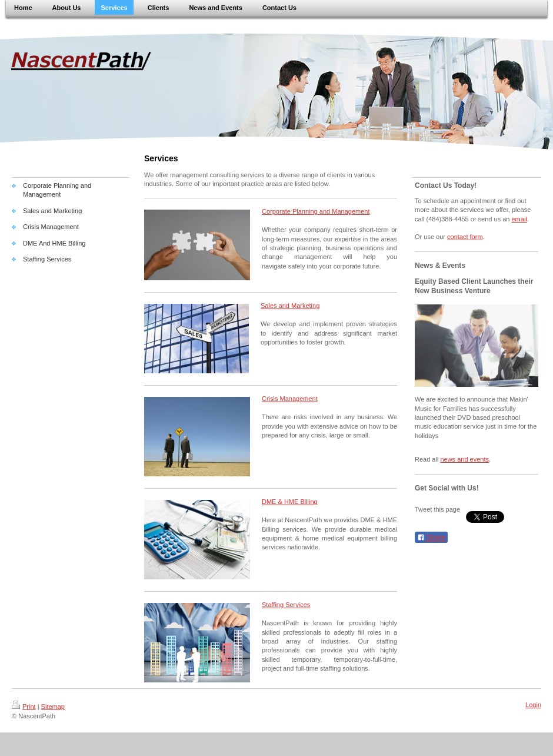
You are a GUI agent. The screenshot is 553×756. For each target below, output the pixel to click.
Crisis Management (290, 399)
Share (431, 538)
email (519, 219)
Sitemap (53, 707)
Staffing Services (286, 605)
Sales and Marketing (290, 306)
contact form (465, 237)
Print (24, 707)
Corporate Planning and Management (316, 211)
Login (533, 705)
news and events (464, 459)
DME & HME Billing (290, 502)
